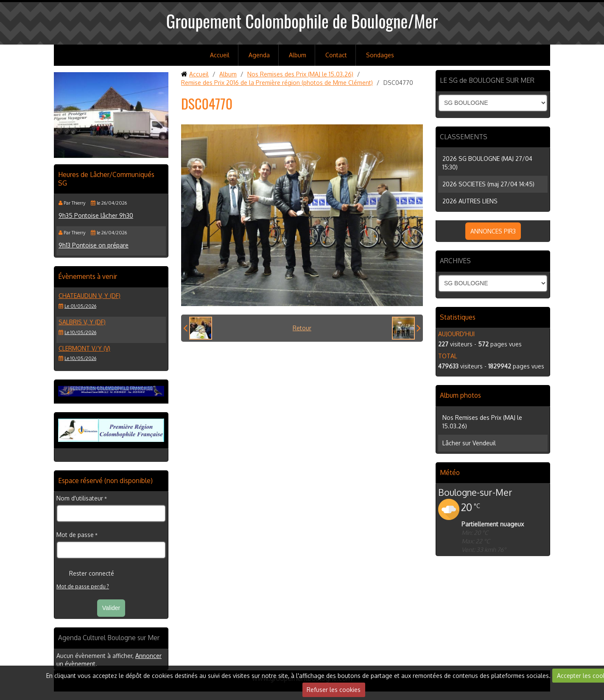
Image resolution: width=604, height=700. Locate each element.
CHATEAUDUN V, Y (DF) (89, 296)
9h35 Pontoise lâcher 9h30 (96, 215)
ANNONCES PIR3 (493, 231)
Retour (302, 328)
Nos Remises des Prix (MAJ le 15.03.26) (300, 74)
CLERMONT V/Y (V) (84, 348)
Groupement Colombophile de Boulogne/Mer (302, 21)
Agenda (259, 55)
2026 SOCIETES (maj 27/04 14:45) (488, 184)
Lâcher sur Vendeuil (469, 443)
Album (298, 55)
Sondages (380, 55)
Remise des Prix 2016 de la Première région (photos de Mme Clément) (277, 83)
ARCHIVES (455, 261)
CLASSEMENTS (464, 137)
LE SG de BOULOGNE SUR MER (487, 80)
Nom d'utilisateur (80, 498)
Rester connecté (85, 573)
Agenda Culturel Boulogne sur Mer (109, 638)
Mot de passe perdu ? (83, 586)
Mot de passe (75, 535)
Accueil (220, 55)
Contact (336, 55)
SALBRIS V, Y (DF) (82, 322)
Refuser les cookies (334, 690)
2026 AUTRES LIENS (470, 201)
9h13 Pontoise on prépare (94, 245)
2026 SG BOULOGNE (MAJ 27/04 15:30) (487, 163)
